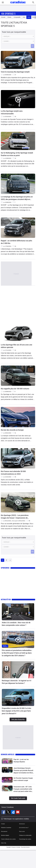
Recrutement (4, 831)
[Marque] (18, 36)
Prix (34, 17)
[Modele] (18, 41)
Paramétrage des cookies (25, 839)
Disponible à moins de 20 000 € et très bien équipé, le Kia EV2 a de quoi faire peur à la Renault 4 (16, 711)
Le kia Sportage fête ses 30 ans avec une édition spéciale (17, 346)
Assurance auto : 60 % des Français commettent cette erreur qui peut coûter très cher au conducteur (23, 789)
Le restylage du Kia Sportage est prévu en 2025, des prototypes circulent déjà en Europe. (17, 198)
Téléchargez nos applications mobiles (16, 819)
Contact (3, 824)
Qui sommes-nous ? (24, 828)
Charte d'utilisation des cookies (8, 839)
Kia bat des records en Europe (12, 430)
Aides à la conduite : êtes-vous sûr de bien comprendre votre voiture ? (16, 624)
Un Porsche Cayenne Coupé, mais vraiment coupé (23, 779)
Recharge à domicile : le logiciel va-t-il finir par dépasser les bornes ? (17, 682)
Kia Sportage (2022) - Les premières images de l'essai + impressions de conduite (15, 517)
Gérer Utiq (4, 843)
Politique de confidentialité (25, 835)
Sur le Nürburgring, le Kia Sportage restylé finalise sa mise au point (17, 154)
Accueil (3, 17)
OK (32, 46)
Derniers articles (8, 754)
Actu (29, 17)
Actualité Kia (6, 599)
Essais (9, 17)
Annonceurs (22, 824)
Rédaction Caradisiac (6, 828)
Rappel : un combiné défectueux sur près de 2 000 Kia (16, 242)
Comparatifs (17, 17)
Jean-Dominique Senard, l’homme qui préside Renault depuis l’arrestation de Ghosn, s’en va (24, 771)
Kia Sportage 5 (8, 14)
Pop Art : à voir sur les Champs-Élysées (21, 761)
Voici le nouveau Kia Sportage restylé (15, 72)
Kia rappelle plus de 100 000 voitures (15, 389)
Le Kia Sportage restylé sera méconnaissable (12, 112)
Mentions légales (5, 835)
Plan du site (22, 831)
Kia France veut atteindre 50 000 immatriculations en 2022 (13, 473)
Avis (24, 17)
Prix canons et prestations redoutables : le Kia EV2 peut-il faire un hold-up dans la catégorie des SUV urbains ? (17, 653)
